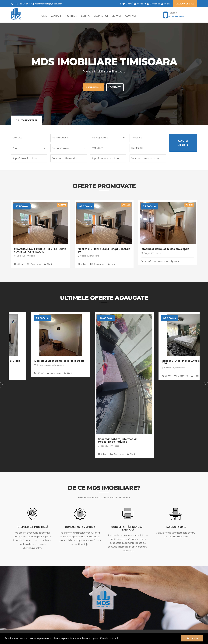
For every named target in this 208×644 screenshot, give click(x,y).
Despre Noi (101, 16)
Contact (131, 16)
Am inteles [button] (192, 638)
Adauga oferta (185, 4)
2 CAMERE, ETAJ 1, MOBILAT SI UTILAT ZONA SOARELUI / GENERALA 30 (40, 250)
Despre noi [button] (93, 87)
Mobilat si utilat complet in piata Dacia (103, 361)
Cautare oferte (27, 120)
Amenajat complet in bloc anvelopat (165, 249)
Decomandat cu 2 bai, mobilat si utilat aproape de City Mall (39, 362)
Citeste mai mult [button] (109, 638)
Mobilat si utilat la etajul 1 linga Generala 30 (104, 250)
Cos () (128, 4)
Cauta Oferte (183, 143)
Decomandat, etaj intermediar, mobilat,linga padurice (161, 440)
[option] (40, 348)
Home (43, 16)
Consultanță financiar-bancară (128, 528)
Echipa (85, 16)
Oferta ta (140, 4)
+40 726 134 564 (20, 4)
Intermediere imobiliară (32, 527)
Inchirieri (71, 16)
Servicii (116, 16)
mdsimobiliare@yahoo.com (47, 4)
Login (165, 4)
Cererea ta (153, 4)
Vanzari (56, 16)
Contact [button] (115, 87)
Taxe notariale (176, 527)
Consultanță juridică (80, 527)
